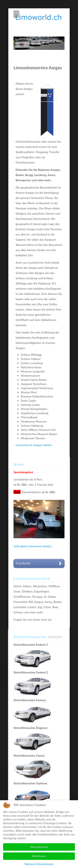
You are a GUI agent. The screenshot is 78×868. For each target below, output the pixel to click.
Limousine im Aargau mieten (34, 445)
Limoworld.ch (40, 16)
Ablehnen (39, 856)
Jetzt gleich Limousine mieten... (33, 546)
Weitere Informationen (39, 864)
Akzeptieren (39, 847)
